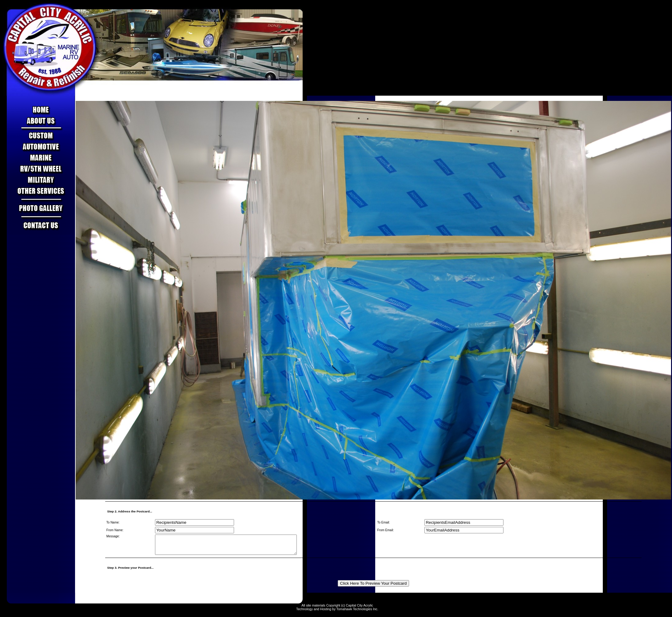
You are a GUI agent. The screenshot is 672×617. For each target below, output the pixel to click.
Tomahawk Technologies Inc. (357, 613)
